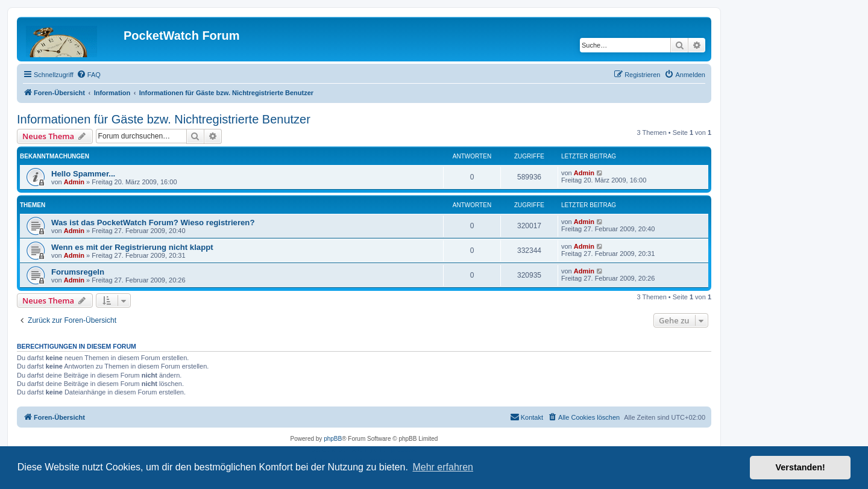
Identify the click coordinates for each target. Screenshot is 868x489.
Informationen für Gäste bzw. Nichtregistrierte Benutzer (164, 119)
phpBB (333, 439)
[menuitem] (89, 75)
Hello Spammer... (83, 174)
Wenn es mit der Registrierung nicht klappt (132, 247)
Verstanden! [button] (800, 467)
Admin (74, 182)
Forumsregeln (78, 272)
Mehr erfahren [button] (443, 467)
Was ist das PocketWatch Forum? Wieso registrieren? (153, 223)
